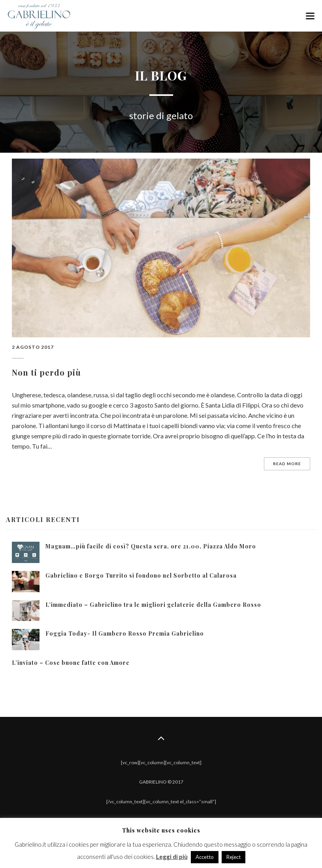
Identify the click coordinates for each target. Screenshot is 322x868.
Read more (287, 464)
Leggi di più (172, 857)
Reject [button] (233, 857)
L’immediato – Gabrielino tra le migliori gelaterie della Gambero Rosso (153, 605)
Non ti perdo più (46, 372)
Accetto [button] (205, 857)
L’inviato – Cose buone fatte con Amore (71, 663)
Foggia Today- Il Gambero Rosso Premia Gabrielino (125, 633)
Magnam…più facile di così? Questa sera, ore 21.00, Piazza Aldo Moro (151, 546)
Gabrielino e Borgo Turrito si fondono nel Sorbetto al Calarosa (141, 575)
